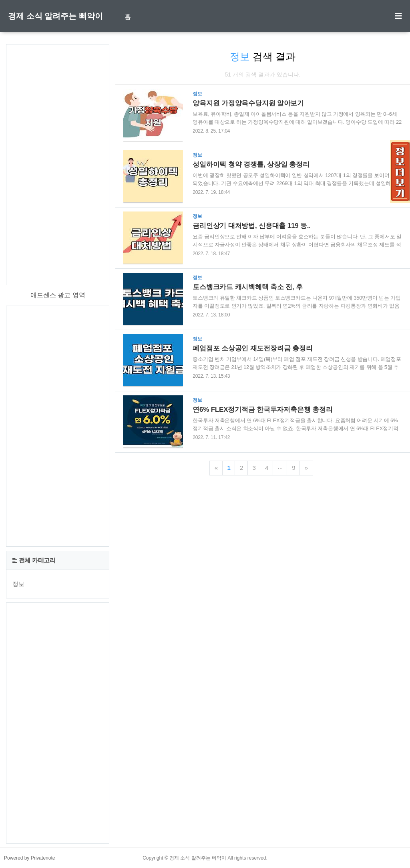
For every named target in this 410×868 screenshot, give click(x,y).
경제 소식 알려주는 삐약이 (55, 16)
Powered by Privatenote (29, 858)
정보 (18, 584)
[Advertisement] (58, 165)
